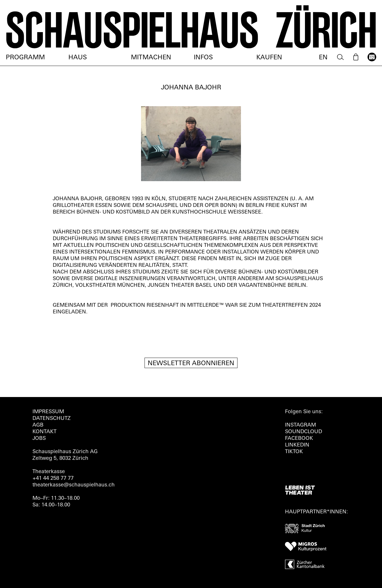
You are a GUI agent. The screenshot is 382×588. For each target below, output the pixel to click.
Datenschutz (52, 419)
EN (323, 58)
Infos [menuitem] (203, 58)
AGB (38, 425)
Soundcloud (304, 432)
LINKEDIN (297, 445)
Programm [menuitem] (25, 58)
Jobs (39, 439)
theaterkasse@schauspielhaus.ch (74, 485)
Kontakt (44, 432)
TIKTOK (294, 452)
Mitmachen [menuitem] (151, 58)
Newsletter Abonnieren (191, 364)
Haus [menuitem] (78, 58)
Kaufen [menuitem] (269, 58)
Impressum (48, 412)
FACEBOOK (299, 439)
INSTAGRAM (300, 425)
